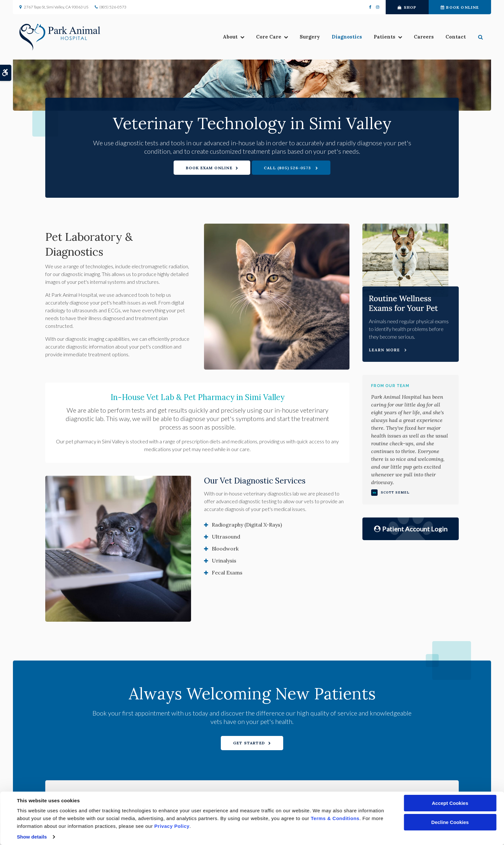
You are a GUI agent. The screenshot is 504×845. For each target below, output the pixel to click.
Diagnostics (347, 37)
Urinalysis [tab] (224, 561)
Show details (32, 837)
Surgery (310, 37)
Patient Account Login (411, 529)
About (230, 37)
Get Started (249, 743)
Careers (424, 37)
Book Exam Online (209, 168)
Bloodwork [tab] (225, 549)
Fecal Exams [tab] (227, 573)
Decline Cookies (450, 822)
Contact (456, 37)
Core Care (269, 37)
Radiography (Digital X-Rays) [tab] (247, 525)
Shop (407, 7)
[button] (481, 38)
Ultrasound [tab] (226, 537)
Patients (385, 37)
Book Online (460, 7)
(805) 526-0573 (113, 7)
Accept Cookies (450, 803)
